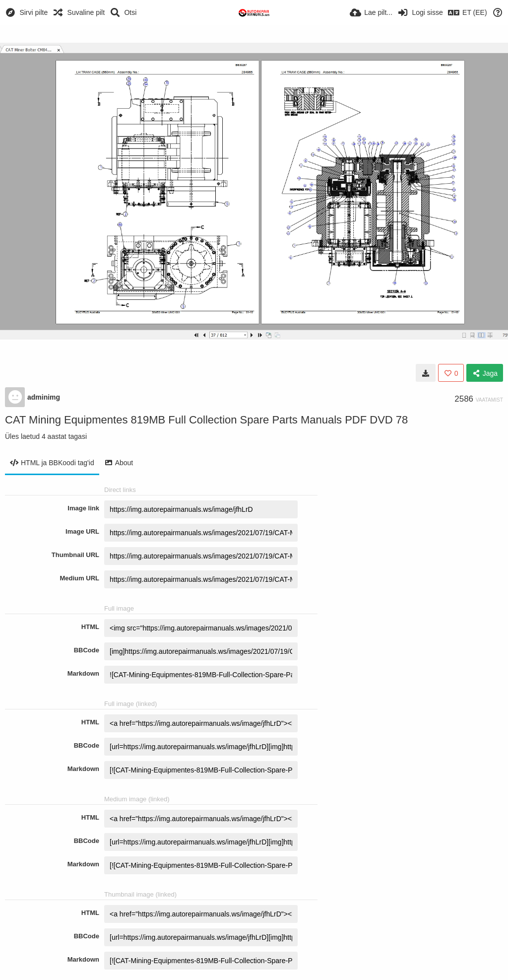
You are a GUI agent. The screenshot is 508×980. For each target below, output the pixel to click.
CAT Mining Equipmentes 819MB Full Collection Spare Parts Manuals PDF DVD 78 (206, 420)
